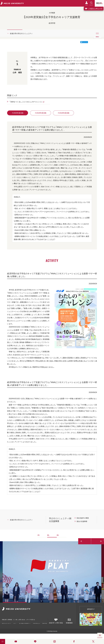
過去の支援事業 (82, 522)
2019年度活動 (41, 113)
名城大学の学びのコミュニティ (21, 33)
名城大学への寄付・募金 (56, 621)
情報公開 (5, 619)
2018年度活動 (63, 113)
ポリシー (15, 623)
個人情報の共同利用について (25, 623)
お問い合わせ (30, 619)
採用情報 (13, 619)
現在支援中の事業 (83, 518)
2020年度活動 (18, 113)
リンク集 (21, 619)
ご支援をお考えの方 (94, 9)
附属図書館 (69, 621)
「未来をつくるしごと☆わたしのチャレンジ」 (26, 102)
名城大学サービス (37, 623)
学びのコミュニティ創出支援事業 (60, 520)
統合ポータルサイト (7, 623)
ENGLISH (45, 622)
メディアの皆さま (42, 619)
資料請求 (91, 609)
